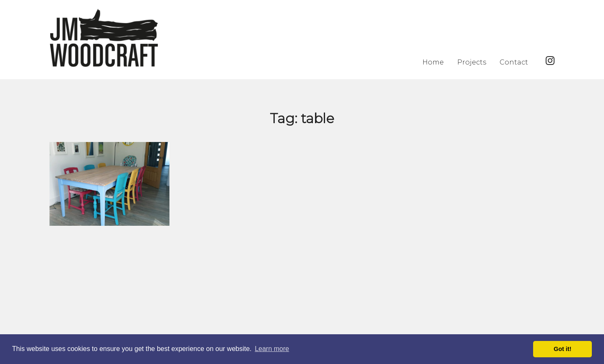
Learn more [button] (272, 349)
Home (433, 62)
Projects (472, 62)
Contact (514, 62)
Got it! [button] (562, 349)
